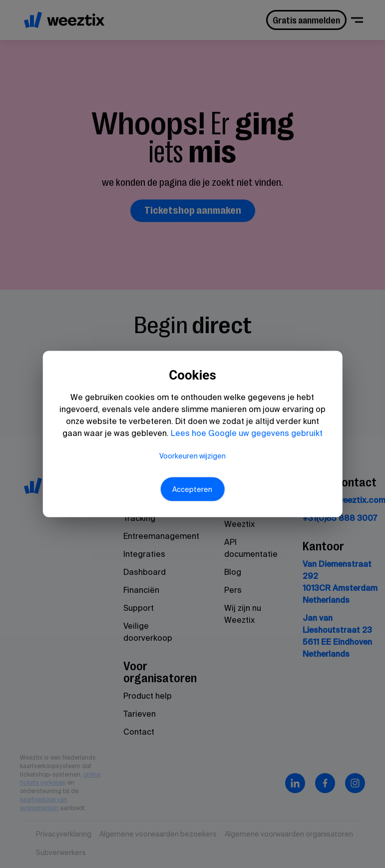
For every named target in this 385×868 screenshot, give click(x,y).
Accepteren (193, 507)
